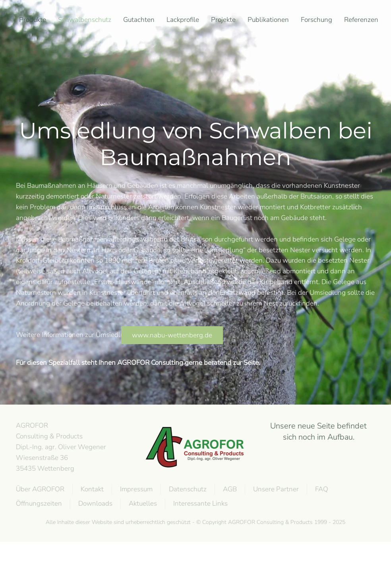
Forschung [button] (316, 20)
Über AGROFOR (39, 489)
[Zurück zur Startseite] (17, 46)
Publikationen (268, 20)
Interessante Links (200, 503)
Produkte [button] (33, 20)
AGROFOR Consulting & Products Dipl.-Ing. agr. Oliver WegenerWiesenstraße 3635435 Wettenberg (60, 447)
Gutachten (139, 20)
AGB (229, 489)
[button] (23, 72)
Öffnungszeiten (38, 503)
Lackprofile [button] (183, 20)
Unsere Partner (275, 489)
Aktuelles (142, 503)
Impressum (135, 489)
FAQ (321, 489)
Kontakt (91, 489)
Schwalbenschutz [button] (85, 20)
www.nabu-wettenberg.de (172, 335)
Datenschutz (187, 489)
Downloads (95, 503)
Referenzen (361, 20)
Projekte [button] (223, 20)
